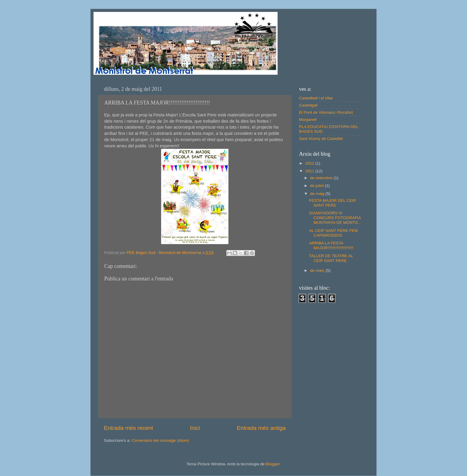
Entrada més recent (129, 428)
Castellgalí (308, 105)
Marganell (308, 120)
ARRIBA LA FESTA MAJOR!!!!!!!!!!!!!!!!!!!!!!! (331, 245)
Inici (195, 428)
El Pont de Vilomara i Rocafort (326, 112)
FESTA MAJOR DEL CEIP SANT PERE (333, 203)
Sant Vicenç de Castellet (321, 139)
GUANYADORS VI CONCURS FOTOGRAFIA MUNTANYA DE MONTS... (335, 218)
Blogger (273, 464)
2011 (310, 171)
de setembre (322, 178)
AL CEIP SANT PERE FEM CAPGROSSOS (333, 233)
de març (318, 270)
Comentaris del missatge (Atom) (160, 440)
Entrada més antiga (261, 428)
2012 (310, 163)
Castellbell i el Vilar (316, 98)
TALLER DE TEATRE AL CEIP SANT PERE (331, 258)
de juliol (317, 186)
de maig (318, 194)
